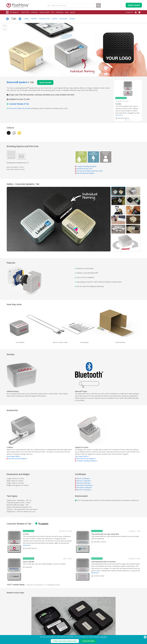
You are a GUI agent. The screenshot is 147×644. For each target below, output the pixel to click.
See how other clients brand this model (89, 171)
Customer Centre (66, 630)
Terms (90, 628)
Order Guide (65, 628)
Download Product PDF (84, 169)
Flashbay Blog (120, 628)
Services (55, 19)
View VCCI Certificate (83, 490)
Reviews (72, 19)
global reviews (52, 585)
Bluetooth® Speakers (17, 82)
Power (8, 632)
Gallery (27, 19)
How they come (44, 19)
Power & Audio (44, 12)
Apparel (73, 12)
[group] (128, 101)
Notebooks (60, 12)
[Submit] (49, 5)
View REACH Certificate (84, 485)
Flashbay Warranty (66, 635)
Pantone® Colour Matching (41, 630)
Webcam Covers (11, 635)
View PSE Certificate (83, 483)
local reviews (38, 585)
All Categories (12, 12)
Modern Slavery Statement (96, 632)
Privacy (90, 635)
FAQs (62, 632)
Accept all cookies (88, 641)
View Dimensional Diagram (85, 173)
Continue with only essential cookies (65, 641)
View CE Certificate (83, 479)
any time (104, 637)
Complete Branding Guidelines (87, 166)
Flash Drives (25, 12)
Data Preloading (38, 628)
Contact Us (129, 12)
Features (34, 19)
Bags (67, 12)
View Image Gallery (13, 456)
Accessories (63, 19)
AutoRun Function (39, 632)
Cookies (91, 630)
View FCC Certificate (83, 481)
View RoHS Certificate (84, 487)
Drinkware (34, 12)
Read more (119, 115)
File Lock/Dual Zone (39, 635)
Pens (53, 12)
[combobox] (71, 5)
